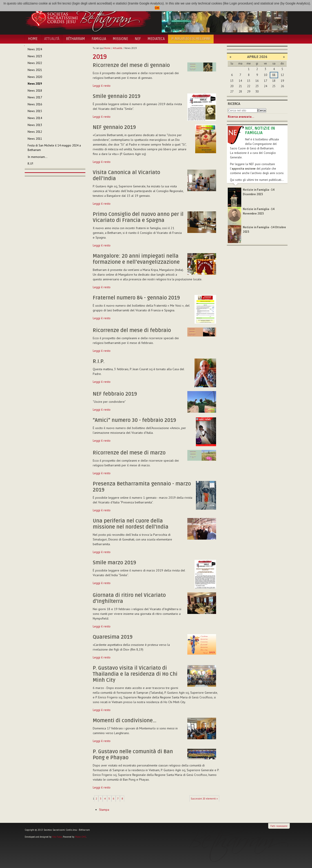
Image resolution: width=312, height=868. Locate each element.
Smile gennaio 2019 (117, 96)
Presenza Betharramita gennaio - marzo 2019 (142, 487)
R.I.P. (99, 361)
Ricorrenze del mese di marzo (129, 453)
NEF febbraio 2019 (115, 394)
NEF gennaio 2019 (114, 127)
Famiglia (99, 39)
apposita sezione (244, 169)
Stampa (104, 810)
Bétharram (75, 39)
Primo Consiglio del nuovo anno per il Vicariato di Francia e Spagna (138, 217)
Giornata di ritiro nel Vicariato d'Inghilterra (129, 598)
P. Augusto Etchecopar (191, 39)
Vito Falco (57, 837)
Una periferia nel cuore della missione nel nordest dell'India (131, 524)
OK (157, 8)
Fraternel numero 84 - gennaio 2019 (136, 298)
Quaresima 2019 (113, 637)
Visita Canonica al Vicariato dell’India (126, 176)
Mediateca (156, 39)
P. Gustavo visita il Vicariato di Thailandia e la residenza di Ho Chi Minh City (135, 674)
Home (33, 39)
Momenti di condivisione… (125, 721)
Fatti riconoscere (279, 826)
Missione (120, 39)
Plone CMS (81, 837)
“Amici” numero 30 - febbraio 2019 (134, 420)
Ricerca (234, 104)
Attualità (52, 39)
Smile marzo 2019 (114, 563)
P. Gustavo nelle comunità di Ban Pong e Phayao (133, 755)
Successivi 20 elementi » (204, 799)
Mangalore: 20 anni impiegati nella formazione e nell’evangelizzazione (136, 259)
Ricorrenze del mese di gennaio (131, 65)
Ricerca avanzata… (241, 117)
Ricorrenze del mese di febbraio (132, 330)
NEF (138, 39)
